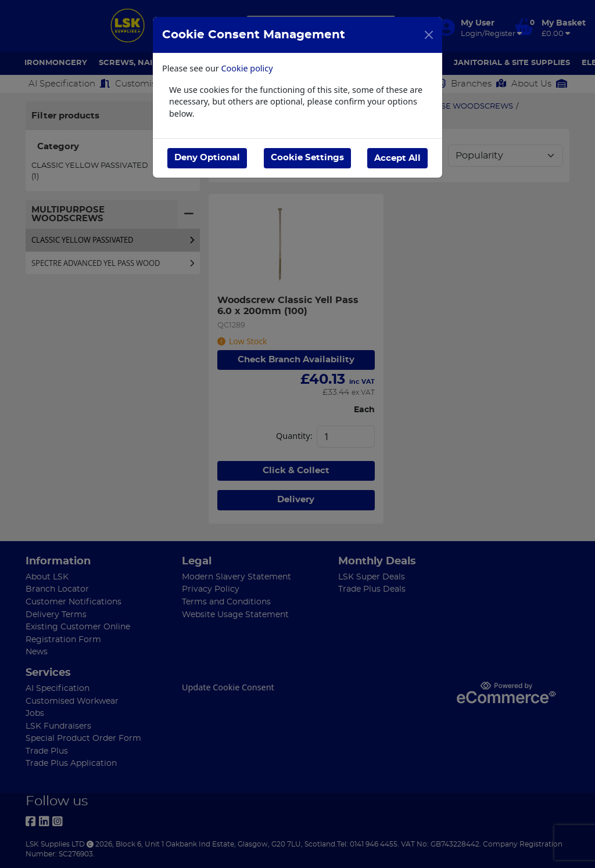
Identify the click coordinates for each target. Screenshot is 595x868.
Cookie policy (247, 68)
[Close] (429, 35)
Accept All (397, 158)
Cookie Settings (307, 158)
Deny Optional (207, 158)
